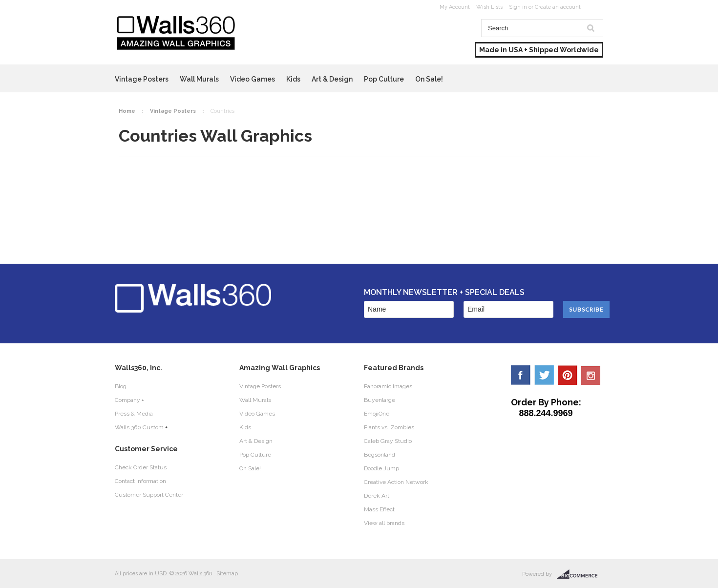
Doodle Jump (381, 468)
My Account (455, 7)
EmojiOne (377, 414)
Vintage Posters (142, 79)
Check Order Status (141, 467)
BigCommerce (580, 574)
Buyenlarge (380, 400)
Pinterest (568, 375)
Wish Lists (489, 7)
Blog (121, 386)
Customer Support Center (149, 495)
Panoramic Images (388, 386)
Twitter (544, 375)
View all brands (384, 523)
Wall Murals (199, 79)
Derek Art (377, 496)
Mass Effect (379, 509)
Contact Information (140, 481)
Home (127, 111)
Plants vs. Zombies (389, 427)
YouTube (591, 375)
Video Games (253, 79)
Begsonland (380, 455)
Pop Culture (384, 79)
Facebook (521, 375)
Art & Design (332, 79)
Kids (293, 79)
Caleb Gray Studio (388, 441)
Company (127, 400)
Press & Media (134, 414)
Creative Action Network (396, 482)
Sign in (518, 7)
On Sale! (429, 79)
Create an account (558, 7)
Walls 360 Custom (139, 427)
